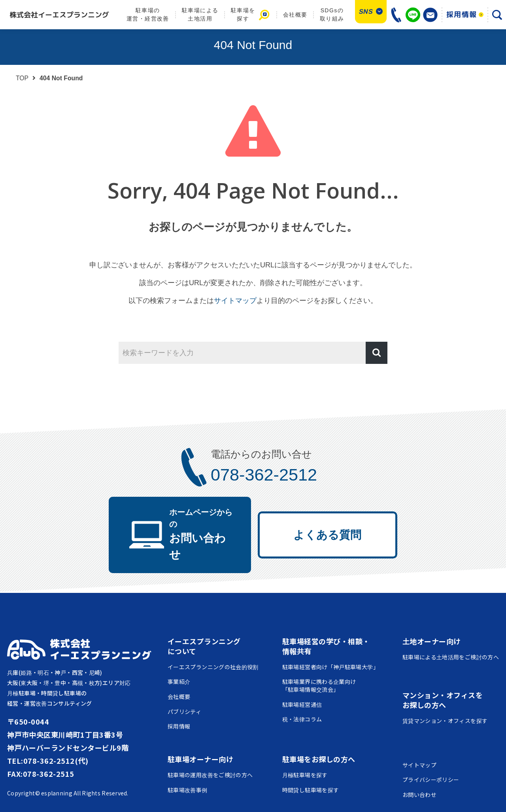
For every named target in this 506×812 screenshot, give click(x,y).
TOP (22, 78)
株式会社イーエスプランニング (101, 623)
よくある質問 (337, 521)
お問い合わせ (193, 520)
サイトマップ (235, 301)
